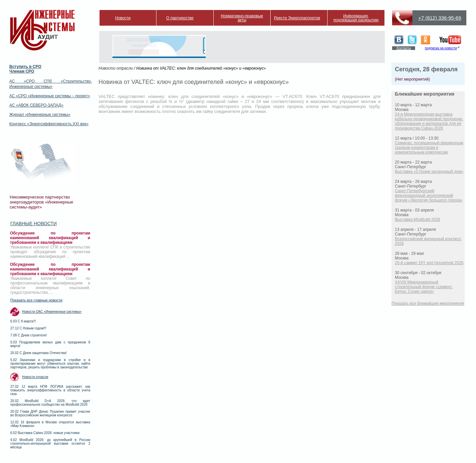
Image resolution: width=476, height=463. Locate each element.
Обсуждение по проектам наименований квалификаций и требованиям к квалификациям (50, 238)
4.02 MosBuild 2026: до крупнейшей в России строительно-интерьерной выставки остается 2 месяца (50, 444)
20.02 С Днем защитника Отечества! (38, 353)
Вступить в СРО (25, 67)
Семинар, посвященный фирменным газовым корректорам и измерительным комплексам (429, 148)
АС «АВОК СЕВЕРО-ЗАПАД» (36, 105)
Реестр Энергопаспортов (297, 18)
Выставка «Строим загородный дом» (429, 172)
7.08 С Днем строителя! (29, 335)
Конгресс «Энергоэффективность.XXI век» (49, 124)
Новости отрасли (35, 377)
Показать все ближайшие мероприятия (428, 303)
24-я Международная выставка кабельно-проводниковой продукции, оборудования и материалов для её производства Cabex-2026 (429, 121)
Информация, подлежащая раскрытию (356, 18)
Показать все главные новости (36, 300)
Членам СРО (22, 71)
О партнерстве (180, 18)
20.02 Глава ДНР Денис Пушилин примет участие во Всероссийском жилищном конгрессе (50, 413)
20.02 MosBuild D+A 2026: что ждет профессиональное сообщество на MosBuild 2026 (50, 403)
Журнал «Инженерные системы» (40, 115)
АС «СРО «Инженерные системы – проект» (50, 96)
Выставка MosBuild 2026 (417, 220)
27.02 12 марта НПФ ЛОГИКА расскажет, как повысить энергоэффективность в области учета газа (50, 390)
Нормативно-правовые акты (242, 18)
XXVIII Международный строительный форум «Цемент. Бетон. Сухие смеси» (424, 287)
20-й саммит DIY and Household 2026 (429, 263)
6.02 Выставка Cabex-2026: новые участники (45, 433)
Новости (123, 18)
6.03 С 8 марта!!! (23, 321)
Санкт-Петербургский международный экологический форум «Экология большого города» (429, 196)
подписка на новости (441, 48)
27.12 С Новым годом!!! (28, 328)
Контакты (404, 48)
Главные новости (33, 224)
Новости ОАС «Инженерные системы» (52, 312)
